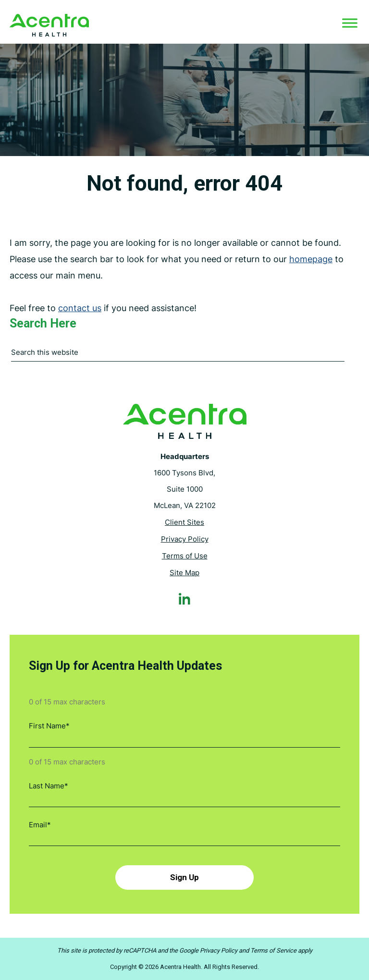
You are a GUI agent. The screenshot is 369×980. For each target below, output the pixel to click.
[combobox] (178, 355)
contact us (80, 309)
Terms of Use (185, 556)
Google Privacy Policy (208, 950)
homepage (311, 260)
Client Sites (184, 523)
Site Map (184, 573)
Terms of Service (273, 950)
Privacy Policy (185, 539)
